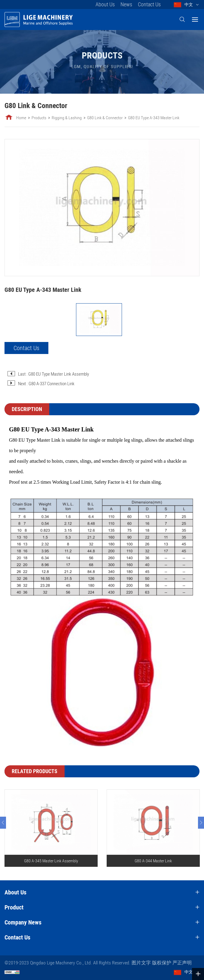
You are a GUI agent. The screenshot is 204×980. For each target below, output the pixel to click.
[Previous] (3, 823)
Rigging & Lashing (67, 118)
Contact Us (149, 4)
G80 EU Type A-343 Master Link (154, 118)
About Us (105, 4)
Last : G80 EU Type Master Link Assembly (53, 374)
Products (39, 118)
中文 (189, 5)
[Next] (201, 823)
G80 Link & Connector (105, 118)
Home (21, 118)
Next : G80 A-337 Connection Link (46, 384)
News (126, 4)
